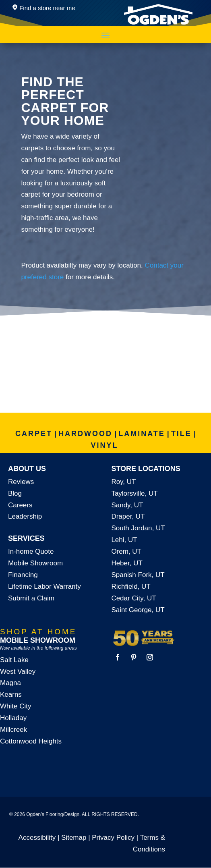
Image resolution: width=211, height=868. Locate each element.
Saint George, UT (138, 610)
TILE (181, 434)
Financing (23, 575)
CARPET (34, 434)
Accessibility (37, 838)
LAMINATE (142, 434)
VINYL (104, 445)
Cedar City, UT (133, 598)
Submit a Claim (31, 598)
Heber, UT (127, 563)
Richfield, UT (131, 587)
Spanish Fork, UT (138, 575)
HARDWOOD (85, 434)
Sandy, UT (127, 505)
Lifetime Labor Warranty (44, 587)
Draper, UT (128, 516)
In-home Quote (31, 551)
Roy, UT (123, 482)
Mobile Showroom (35, 563)
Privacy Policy (113, 838)
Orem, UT (126, 551)
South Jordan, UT (138, 528)
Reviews (21, 482)
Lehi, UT (124, 540)
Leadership (25, 516)
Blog (15, 493)
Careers (20, 505)
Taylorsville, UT (134, 493)
